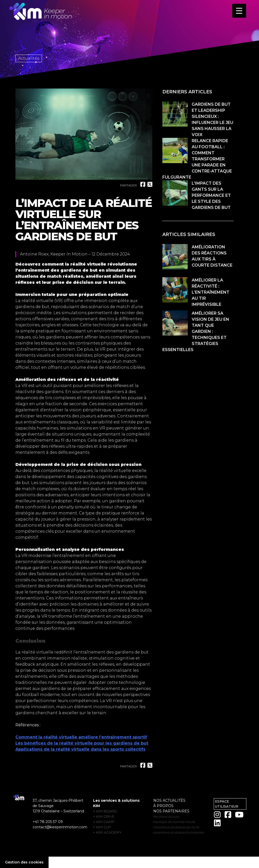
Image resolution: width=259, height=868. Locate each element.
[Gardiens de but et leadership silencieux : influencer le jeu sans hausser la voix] (175, 115)
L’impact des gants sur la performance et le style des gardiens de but (211, 195)
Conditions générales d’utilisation (179, 833)
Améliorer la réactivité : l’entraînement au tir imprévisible (211, 292)
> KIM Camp (104, 822)
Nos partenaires (171, 811)
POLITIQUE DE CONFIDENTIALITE (174, 822)
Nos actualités (169, 800)
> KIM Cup (102, 827)
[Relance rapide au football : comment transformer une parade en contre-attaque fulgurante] (175, 151)
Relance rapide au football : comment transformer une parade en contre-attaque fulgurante (197, 159)
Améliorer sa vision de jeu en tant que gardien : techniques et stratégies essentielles (196, 331)
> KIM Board (105, 811)
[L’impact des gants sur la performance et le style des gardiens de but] (175, 194)
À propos (163, 806)
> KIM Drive (104, 816)
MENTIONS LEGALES (166, 817)
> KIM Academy (107, 832)
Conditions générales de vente (176, 827)
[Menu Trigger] (239, 11)
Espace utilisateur (227, 804)
